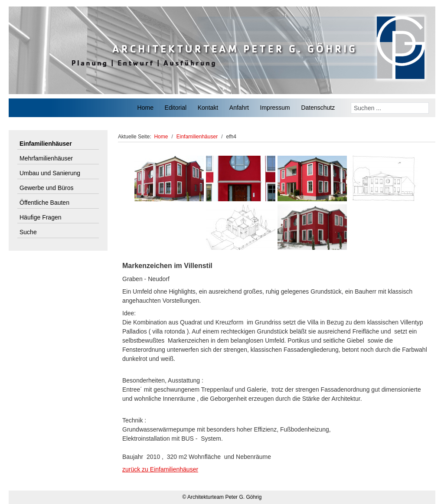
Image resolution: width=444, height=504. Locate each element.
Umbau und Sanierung (50, 173)
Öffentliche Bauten (44, 203)
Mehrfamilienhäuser (46, 158)
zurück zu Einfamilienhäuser (160, 469)
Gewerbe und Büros (47, 188)
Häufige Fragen (41, 217)
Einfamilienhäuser (46, 144)
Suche (28, 232)
